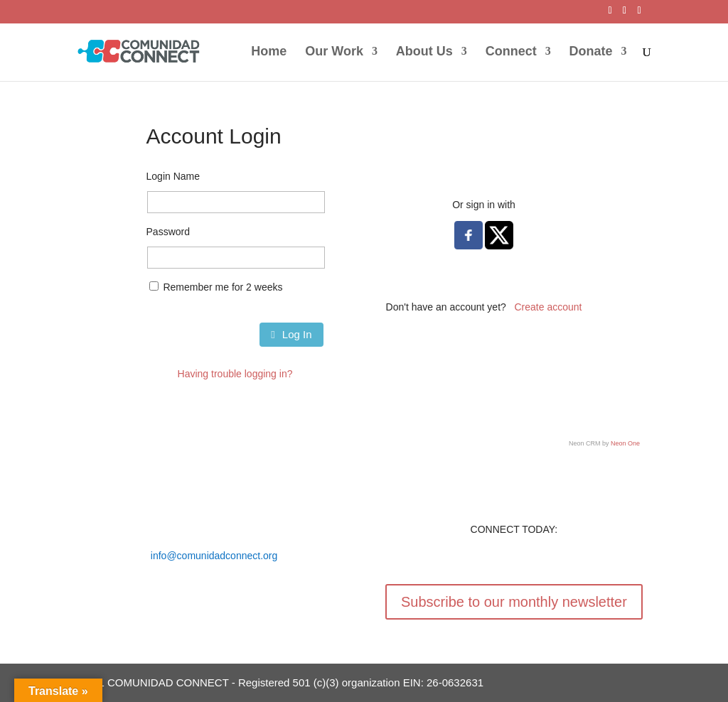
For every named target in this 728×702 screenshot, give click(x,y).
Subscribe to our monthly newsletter (514, 602)
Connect (511, 52)
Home (269, 52)
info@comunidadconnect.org (214, 556)
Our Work (334, 52)
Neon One (625, 443)
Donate (591, 52)
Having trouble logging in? (235, 374)
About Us (424, 52)
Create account (548, 307)
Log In (291, 334)
